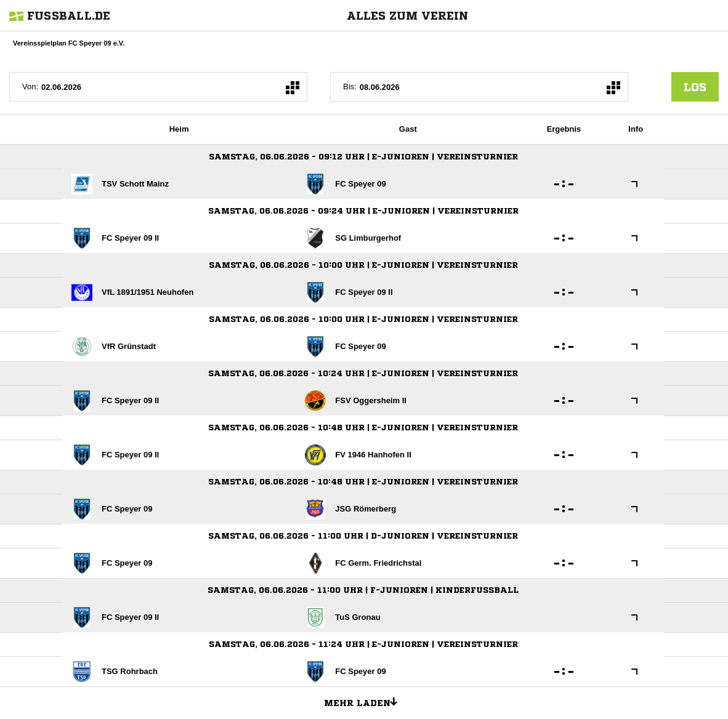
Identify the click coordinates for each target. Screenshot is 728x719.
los (695, 87)
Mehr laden (365, 701)
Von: (30, 86)
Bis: (350, 86)
